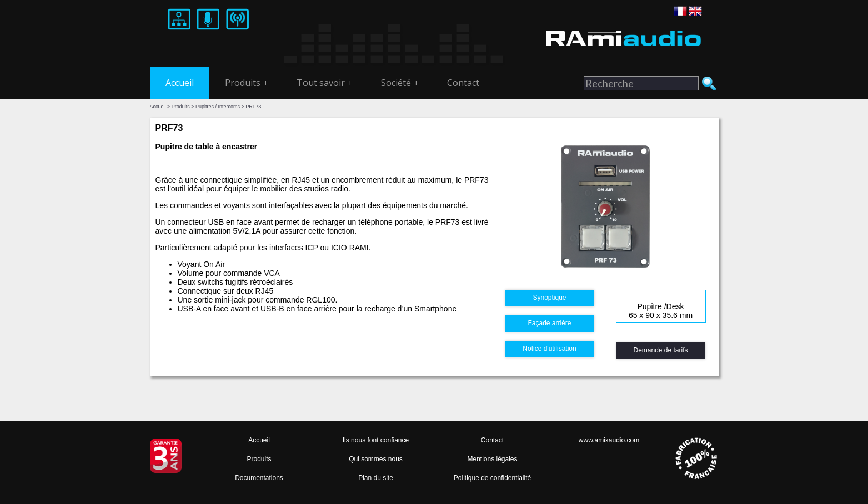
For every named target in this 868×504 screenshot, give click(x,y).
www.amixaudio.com (609, 440)
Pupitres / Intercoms (218, 107)
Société (400, 83)
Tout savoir (325, 83)
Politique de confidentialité (492, 478)
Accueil (180, 83)
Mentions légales (492, 459)
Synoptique (549, 298)
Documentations (259, 478)
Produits (247, 83)
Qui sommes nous (376, 459)
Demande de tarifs (660, 350)
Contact (463, 83)
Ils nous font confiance (376, 440)
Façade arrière (549, 323)
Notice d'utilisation (549, 349)
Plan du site (376, 478)
